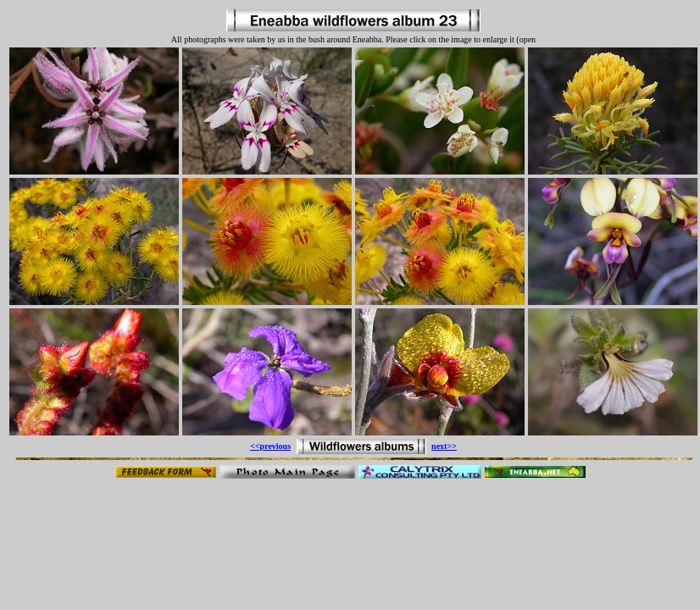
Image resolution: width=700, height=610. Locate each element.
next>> (444, 446)
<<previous (270, 446)
